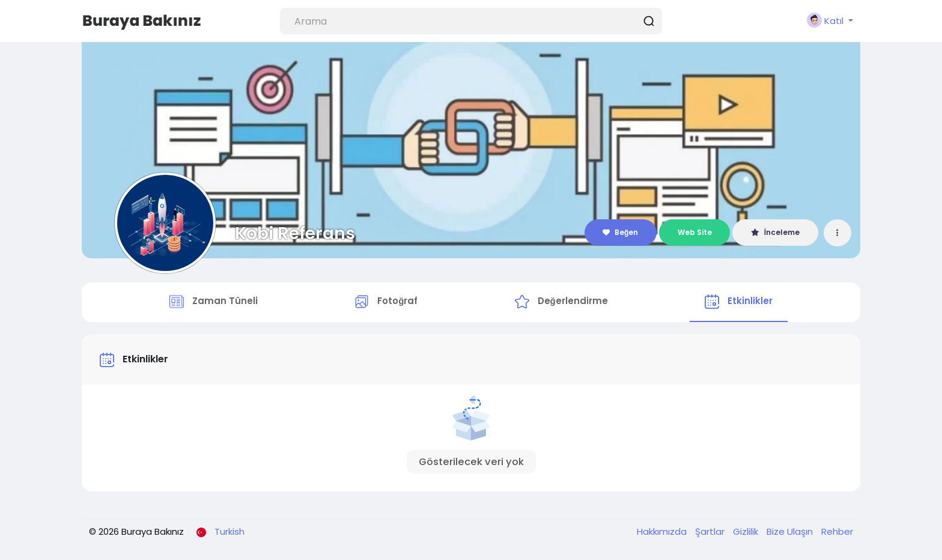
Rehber (837, 531)
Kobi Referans (295, 233)
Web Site (695, 232)
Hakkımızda (663, 531)
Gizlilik (747, 531)
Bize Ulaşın (791, 531)
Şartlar (711, 531)
